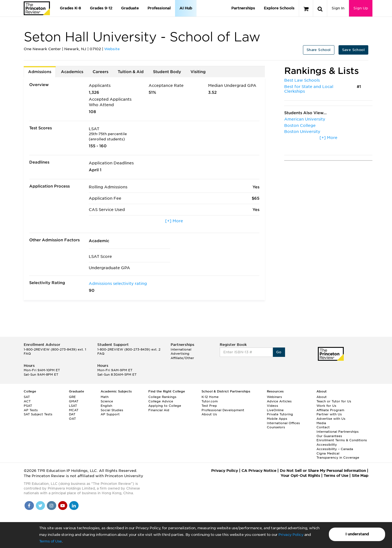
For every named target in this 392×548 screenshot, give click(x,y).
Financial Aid (159, 410)
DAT (72, 414)
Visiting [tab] (198, 72)
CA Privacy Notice (259, 471)
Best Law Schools (302, 80)
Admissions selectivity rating (118, 284)
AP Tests (31, 410)
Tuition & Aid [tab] (131, 72)
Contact (323, 427)
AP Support (110, 414)
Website (112, 49)
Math (105, 397)
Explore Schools (279, 8)
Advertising (180, 354)
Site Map (360, 476)
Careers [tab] (100, 72)
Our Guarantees (329, 436)
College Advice (161, 401)
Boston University (302, 132)
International (181, 349)
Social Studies (112, 410)
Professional (159, 8)
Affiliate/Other (182, 358)
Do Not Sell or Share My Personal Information (323, 471)
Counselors (276, 427)
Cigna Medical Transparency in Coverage (338, 456)
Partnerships (243, 8)
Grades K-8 (70, 8)
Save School (353, 50)
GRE (72, 397)
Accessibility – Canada (335, 449)
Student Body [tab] (167, 72)
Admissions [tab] (40, 72)
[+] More (174, 221)
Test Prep (209, 406)
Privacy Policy (291, 535)
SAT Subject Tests (38, 414)
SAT (27, 397)
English (106, 406)
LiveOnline (275, 410)
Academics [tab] (72, 72)
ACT (27, 401)
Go (279, 352)
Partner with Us (329, 414)
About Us (209, 414)
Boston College (300, 125)
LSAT (73, 406)
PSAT (28, 406)
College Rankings (162, 397)
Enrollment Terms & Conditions (342, 440)
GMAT (74, 401)
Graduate (130, 8)
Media (321, 423)
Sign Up (361, 8)
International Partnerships (338, 432)
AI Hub (186, 8)
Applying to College (165, 406)
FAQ (27, 354)
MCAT (74, 410)
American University (305, 119)
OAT (72, 419)
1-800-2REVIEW (55, 349)
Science (107, 401)
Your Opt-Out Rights (300, 476)
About (322, 397)
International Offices (283, 423)
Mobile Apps (277, 419)
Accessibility (327, 445)
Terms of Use (50, 541)
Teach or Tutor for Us (334, 401)
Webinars (274, 397)
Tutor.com (210, 401)
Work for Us (326, 406)
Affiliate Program (330, 410)
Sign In (338, 8)
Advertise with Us (331, 419)
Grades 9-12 (101, 8)
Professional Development (223, 410)
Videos (272, 406)
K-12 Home (210, 397)
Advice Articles (279, 401)
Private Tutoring (280, 414)
